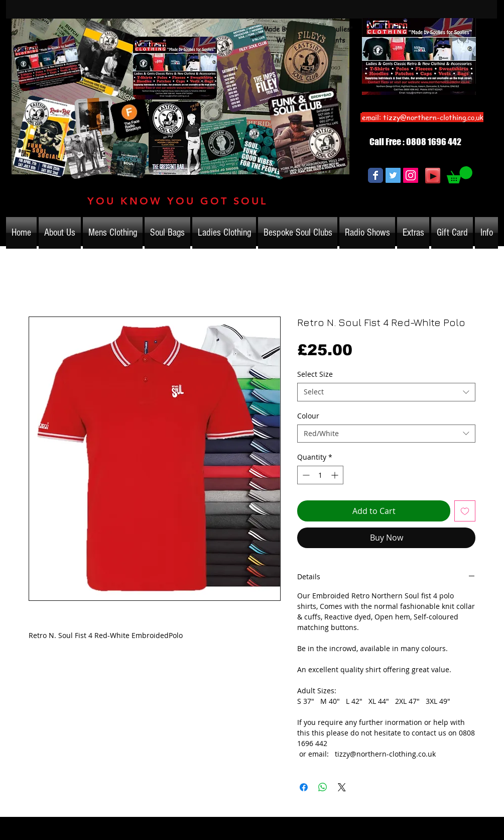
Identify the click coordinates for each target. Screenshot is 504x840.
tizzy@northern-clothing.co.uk (433, 117)
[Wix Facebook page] (375, 175)
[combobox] (386, 392)
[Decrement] (305, 475)
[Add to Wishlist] (465, 511)
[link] (460, 175)
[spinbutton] (320, 475)
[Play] (433, 176)
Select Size (315, 374)
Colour (308, 416)
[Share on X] (342, 787)
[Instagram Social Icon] (411, 175)
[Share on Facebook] (304, 787)
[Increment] (336, 475)
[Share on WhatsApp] (323, 787)
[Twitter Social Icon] (393, 175)
